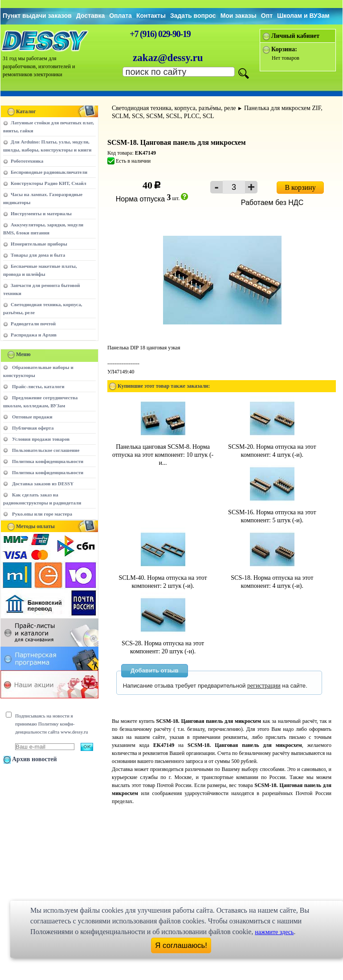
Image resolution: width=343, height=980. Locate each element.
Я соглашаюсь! (181, 945)
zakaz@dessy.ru (168, 58)
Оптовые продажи (32, 417)
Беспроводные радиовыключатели (49, 172)
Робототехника (27, 161)
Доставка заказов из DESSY (43, 484)
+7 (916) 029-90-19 (160, 34)
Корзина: (284, 49)
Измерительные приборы (39, 244)
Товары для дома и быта (38, 255)
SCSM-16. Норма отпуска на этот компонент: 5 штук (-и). (272, 512)
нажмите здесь (274, 932)
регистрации (264, 686)
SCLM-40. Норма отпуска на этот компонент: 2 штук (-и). (163, 578)
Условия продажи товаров (41, 439)
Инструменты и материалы (41, 213)
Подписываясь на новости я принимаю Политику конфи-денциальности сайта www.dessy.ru (51, 724)
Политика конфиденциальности (48, 461)
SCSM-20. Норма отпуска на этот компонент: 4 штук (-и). (272, 447)
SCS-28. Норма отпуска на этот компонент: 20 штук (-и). (163, 643)
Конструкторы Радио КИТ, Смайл (49, 183)
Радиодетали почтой (33, 324)
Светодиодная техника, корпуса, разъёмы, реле (174, 108)
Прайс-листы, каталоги (38, 386)
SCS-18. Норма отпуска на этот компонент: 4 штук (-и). (272, 578)
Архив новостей (35, 759)
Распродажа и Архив (34, 335)
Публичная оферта (33, 428)
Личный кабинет (295, 36)
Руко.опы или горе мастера (42, 514)
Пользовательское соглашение (46, 450)
